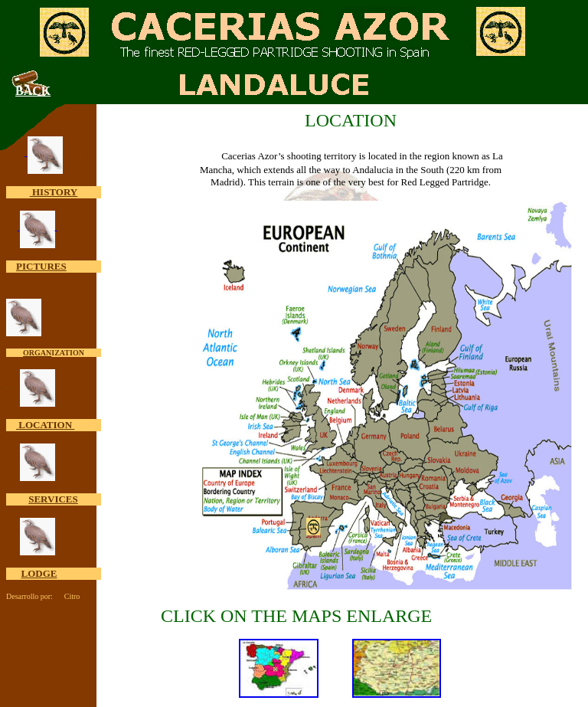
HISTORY (54, 192)
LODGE (39, 573)
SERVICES (53, 499)
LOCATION (45, 425)
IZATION (68, 353)
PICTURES (41, 266)
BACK (33, 91)
